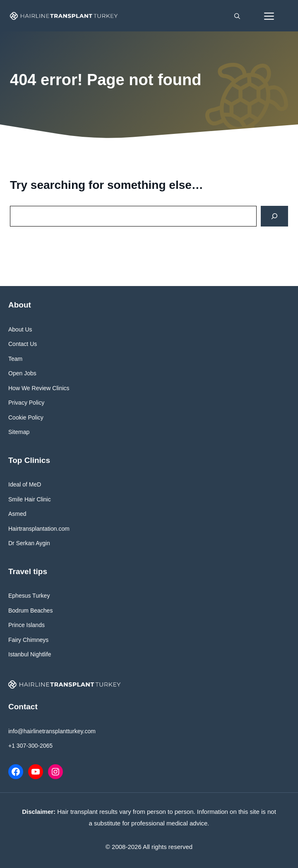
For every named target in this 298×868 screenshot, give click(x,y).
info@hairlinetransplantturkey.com (52, 731)
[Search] (274, 216)
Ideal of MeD (25, 484)
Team (15, 359)
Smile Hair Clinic (30, 499)
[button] (237, 16)
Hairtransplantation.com (39, 529)
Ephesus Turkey (29, 596)
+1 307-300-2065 (30, 746)
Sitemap (19, 432)
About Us (20, 329)
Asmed (17, 514)
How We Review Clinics (39, 388)
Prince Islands (26, 625)
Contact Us (23, 344)
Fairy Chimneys (28, 640)
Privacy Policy (26, 403)
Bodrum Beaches (30, 610)
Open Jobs (22, 373)
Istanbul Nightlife (30, 654)
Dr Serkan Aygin (29, 543)
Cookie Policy (26, 417)
